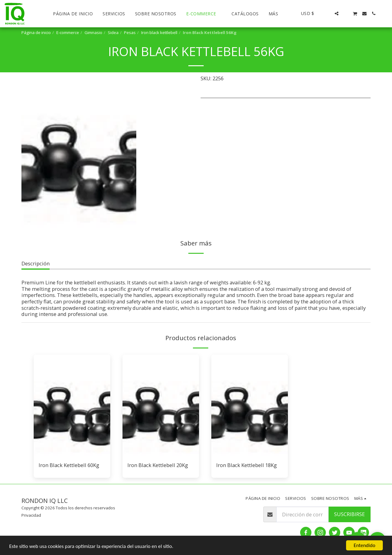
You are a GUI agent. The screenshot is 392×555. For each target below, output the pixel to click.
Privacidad (31, 515)
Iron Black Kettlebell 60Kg (69, 465)
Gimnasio (93, 32)
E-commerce (68, 32)
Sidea (113, 32)
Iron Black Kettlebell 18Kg (247, 465)
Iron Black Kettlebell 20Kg (158, 465)
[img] (72, 406)
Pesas (130, 32)
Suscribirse (349, 514)
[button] (327, 13)
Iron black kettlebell (159, 32)
